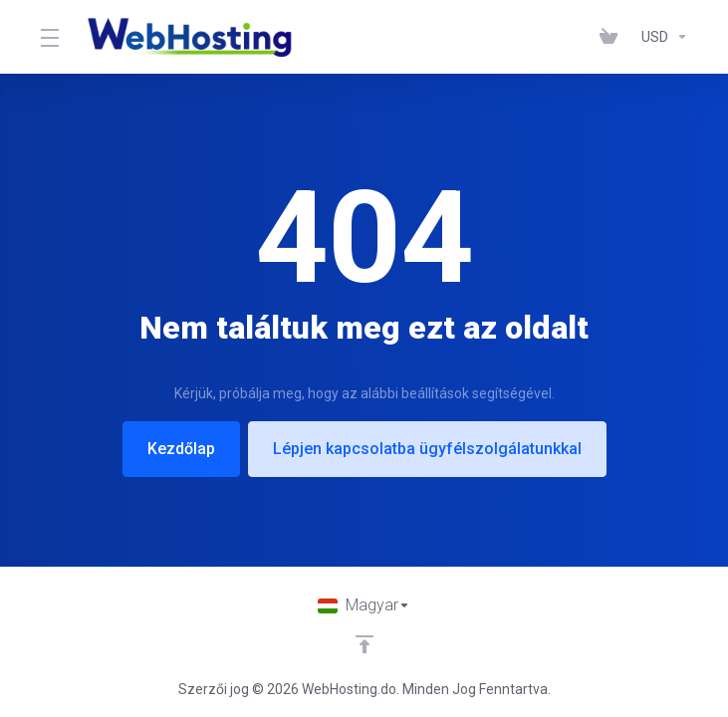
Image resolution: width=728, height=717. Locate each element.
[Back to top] (364, 644)
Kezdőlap (181, 449)
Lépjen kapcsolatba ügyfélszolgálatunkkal (427, 449)
